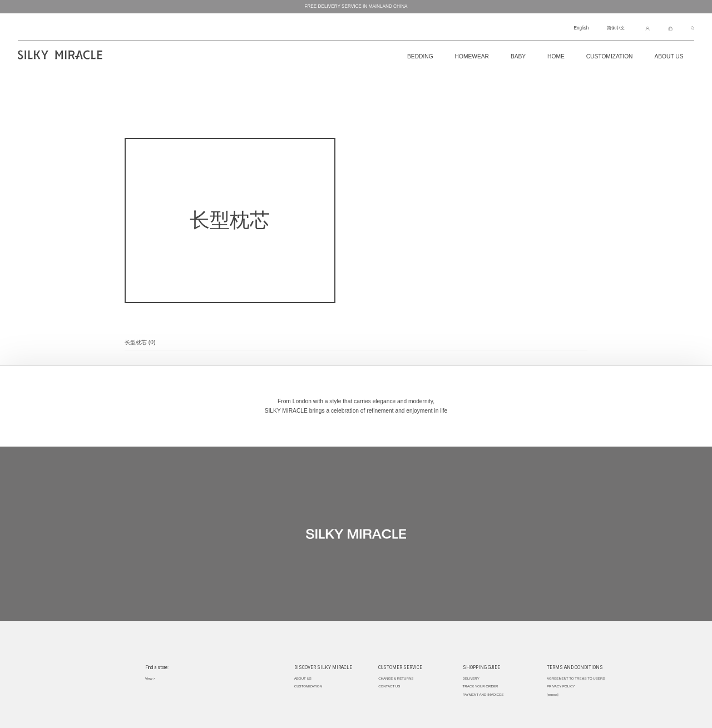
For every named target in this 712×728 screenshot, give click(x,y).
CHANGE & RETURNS (396, 678)
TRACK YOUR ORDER (481, 686)
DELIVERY (471, 678)
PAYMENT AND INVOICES (483, 694)
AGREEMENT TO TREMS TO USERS (576, 678)
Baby (518, 56)
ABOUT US (303, 678)
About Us (669, 56)
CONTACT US (389, 686)
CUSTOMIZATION (610, 56)
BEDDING (420, 56)
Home (556, 56)
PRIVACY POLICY (561, 686)
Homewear (472, 56)
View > (150, 678)
